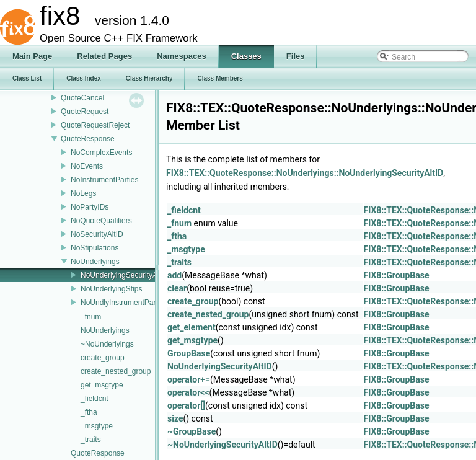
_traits (91, 440)
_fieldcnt (95, 399)
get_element (192, 327)
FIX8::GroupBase (397, 275)
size (175, 418)
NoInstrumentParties (104, 180)
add (174, 275)
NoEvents (87, 166)
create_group (103, 358)
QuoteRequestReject (95, 125)
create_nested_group (116, 371)
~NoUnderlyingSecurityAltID (223, 445)
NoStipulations (95, 248)
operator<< (188, 392)
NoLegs (83, 193)
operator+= (189, 379)
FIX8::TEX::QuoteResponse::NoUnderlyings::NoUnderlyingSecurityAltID (305, 173)
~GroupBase (192, 431)
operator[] (186, 405)
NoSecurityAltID (97, 234)
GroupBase (189, 353)
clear (177, 288)
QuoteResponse (88, 139)
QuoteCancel (82, 98)
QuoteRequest (85, 112)
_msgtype (97, 426)
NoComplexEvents (101, 153)
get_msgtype (102, 385)
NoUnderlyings (95, 262)
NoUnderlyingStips (111, 289)
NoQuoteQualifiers (101, 221)
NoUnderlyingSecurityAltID (125, 275)
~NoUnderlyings (107, 344)
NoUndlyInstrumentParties (124, 303)
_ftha (89, 412)
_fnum (91, 317)
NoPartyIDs (90, 207)
